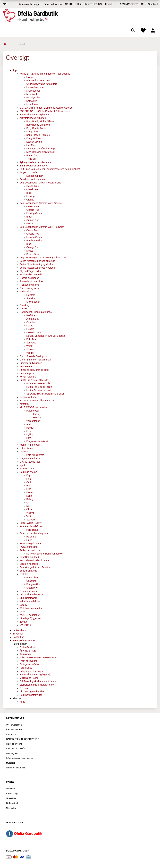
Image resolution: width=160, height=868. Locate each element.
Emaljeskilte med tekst (31, 275)
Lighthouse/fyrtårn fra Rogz (41, 149)
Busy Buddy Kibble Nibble (40, 121)
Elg (28, 475)
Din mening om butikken (32, 692)
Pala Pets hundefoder (31, 526)
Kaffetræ (24, 404)
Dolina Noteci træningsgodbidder (37, 264)
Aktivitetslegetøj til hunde (33, 118)
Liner (29, 540)
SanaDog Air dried (29, 557)
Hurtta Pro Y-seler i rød (38, 390)
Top (15, 70)
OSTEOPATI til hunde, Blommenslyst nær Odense (46, 108)
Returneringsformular (24, 640)
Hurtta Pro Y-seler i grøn (39, 387)
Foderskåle (25, 292)
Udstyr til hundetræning (32, 594)
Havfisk (37, 417)
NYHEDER (25, 625)
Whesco (31, 349)
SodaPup (31, 298)
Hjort (29, 489)
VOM (22, 612)
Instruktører (32, 104)
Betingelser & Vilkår (30, 664)
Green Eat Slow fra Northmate (36, 360)
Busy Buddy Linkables (38, 125)
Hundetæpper (27, 373)
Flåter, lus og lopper (30, 288)
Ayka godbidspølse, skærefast (35, 162)
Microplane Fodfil (29, 678)
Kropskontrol (33, 91)
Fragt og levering (53, 4)
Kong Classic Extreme (38, 135)
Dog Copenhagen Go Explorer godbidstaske (43, 258)
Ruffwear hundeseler (31, 550)
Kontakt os (111, 4)
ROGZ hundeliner (29, 547)
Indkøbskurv (19, 630)
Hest (29, 431)
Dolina (30, 326)
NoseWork (32, 94)
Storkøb (31, 520)
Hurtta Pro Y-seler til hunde (34, 380)
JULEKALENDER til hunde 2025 (37, 400)
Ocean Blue (33, 186)
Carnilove (31, 322)
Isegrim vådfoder (28, 397)
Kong (22, 702)
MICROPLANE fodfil (30, 462)
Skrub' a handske (29, 564)
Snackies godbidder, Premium (35, 567)
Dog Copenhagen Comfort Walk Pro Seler (42, 227)
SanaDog (31, 343)
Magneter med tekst (30, 458)
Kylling (37, 414)
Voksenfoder (33, 421)
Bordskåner (32, 577)
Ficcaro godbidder (29, 278)
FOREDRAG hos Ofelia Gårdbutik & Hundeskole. (46, 111)
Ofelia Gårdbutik (150, 4)
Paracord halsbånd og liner (34, 533)
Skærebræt (32, 588)
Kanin (29, 496)
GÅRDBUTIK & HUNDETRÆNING (83, 4)
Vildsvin (30, 513)
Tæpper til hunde (29, 591)
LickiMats (31, 145)
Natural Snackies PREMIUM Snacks (46, 336)
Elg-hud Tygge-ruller (30, 271)
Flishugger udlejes (29, 285)
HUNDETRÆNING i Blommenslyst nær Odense (45, 74)
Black (29, 193)
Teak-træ (24, 574)
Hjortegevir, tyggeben (31, 363)
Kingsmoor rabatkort (37, 441)
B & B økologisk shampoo (33, 166)
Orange (30, 200)
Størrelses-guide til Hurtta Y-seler (37, 685)
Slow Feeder (33, 302)
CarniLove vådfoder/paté (33, 179)
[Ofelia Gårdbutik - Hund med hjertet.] (30, 15)
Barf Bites (32, 315)
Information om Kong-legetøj (35, 674)
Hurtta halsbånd (28, 377)
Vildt (29, 516)
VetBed (23, 605)
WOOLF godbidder (30, 615)
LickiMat (31, 295)
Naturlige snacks (28, 472)
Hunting (30, 196)
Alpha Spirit (32, 319)
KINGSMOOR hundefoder (33, 407)
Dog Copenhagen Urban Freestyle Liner (41, 183)
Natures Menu (27, 469)
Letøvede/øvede (35, 87)
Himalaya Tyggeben (30, 618)
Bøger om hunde (28, 172)
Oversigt (24, 688)
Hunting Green (34, 213)
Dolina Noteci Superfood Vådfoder (38, 268)
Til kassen (18, 634)
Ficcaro (30, 329)
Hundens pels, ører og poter (34, 370)
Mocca (30, 223)
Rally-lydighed (34, 98)
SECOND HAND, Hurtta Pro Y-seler (45, 394)
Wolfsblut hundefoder (31, 608)
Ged (29, 482)
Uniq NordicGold (28, 598)
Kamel (30, 492)
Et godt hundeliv (35, 176)
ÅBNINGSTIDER (129, 4)
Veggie (30, 353)
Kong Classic (33, 132)
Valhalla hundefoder (30, 601)
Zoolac (23, 622)
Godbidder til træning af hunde (36, 312)
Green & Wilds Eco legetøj (33, 356)
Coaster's (31, 581)
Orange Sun (33, 220)
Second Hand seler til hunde (35, 560)
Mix (28, 506)
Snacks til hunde (28, 571)
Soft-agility (32, 101)
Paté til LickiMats (35, 455)
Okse (29, 509)
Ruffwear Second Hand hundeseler (45, 554)
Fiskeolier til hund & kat (32, 281)
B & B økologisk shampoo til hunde (38, 681)
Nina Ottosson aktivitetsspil (41, 152)
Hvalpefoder (33, 411)
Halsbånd (31, 537)
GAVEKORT (26, 309)
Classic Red (33, 189)
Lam (29, 438)
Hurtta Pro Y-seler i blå (38, 383)
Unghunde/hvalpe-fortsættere (42, 84)
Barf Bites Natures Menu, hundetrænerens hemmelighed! (50, 169)
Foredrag (24, 305)
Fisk (29, 479)
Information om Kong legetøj (35, 115)
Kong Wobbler (34, 138)
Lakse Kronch (34, 332)
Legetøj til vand (34, 142)
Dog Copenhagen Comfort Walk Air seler (41, 203)
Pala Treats (32, 339)
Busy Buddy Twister (37, 128)
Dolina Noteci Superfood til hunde (37, 261)
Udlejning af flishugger (29, 4)
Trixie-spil (31, 159)
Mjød (22, 465)
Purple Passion (34, 240)
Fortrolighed (26, 668)
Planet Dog (32, 155)
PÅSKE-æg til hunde (30, 543)
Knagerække (33, 584)
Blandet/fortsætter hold (38, 81)
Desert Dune (33, 254)
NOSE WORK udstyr (31, 523)
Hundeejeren (26, 366)
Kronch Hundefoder (30, 445)
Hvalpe (30, 77)
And (28, 424)
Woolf (29, 346)
